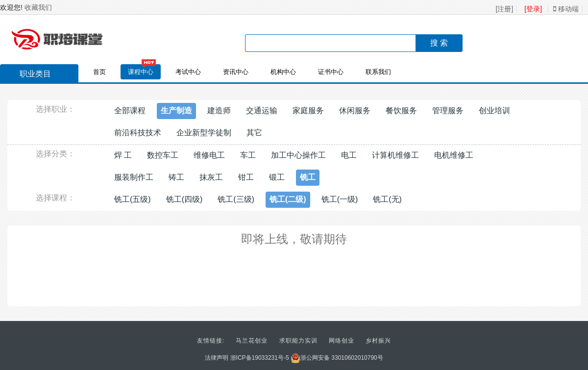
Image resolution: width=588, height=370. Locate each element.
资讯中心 (236, 72)
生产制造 (176, 111)
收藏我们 (38, 7)
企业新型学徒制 (204, 133)
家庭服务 (308, 111)
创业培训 (494, 111)
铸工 (176, 177)
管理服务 (448, 111)
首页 (99, 72)
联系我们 (378, 72)
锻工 (277, 177)
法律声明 (217, 358)
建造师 (219, 111)
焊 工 (123, 155)
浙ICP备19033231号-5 (260, 358)
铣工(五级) (133, 199)
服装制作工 (134, 177)
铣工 (308, 177)
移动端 (566, 9)
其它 (254, 133)
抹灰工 (211, 177)
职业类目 (30, 75)
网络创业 (342, 341)
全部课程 (130, 111)
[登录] (533, 9)
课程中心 (141, 72)
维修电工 (209, 155)
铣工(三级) (236, 199)
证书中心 (331, 72)
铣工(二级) (288, 199)
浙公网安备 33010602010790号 (337, 358)
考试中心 (188, 72)
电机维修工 (454, 155)
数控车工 (163, 155)
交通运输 (262, 111)
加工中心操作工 (298, 155)
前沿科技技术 (138, 133)
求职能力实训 (298, 341)
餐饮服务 (401, 111)
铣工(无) (387, 199)
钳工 (246, 177)
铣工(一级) (340, 199)
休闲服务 (355, 111)
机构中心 (283, 72)
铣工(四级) (184, 199)
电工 (349, 155)
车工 (248, 155)
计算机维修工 (395, 155)
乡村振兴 (378, 341)
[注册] (505, 9)
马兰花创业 (252, 341)
